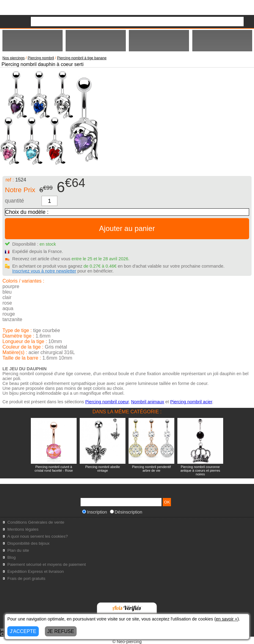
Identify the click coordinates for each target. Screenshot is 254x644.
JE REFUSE (61, 631)
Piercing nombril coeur (107, 402)
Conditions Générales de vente (36, 522)
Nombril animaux (148, 402)
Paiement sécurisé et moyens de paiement (47, 564)
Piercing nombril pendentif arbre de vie (151, 469)
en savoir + (227, 619)
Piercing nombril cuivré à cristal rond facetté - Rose (54, 469)
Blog (11, 557)
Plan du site (18, 550)
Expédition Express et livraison (36, 571)
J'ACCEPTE (23, 631)
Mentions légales (23, 529)
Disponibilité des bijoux (28, 543)
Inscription (95, 512)
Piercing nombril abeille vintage (103, 469)
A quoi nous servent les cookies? (38, 536)
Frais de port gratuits (26, 578)
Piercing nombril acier (191, 402)
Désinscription (126, 512)
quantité (15, 201)
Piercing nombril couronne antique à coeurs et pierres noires (200, 470)
